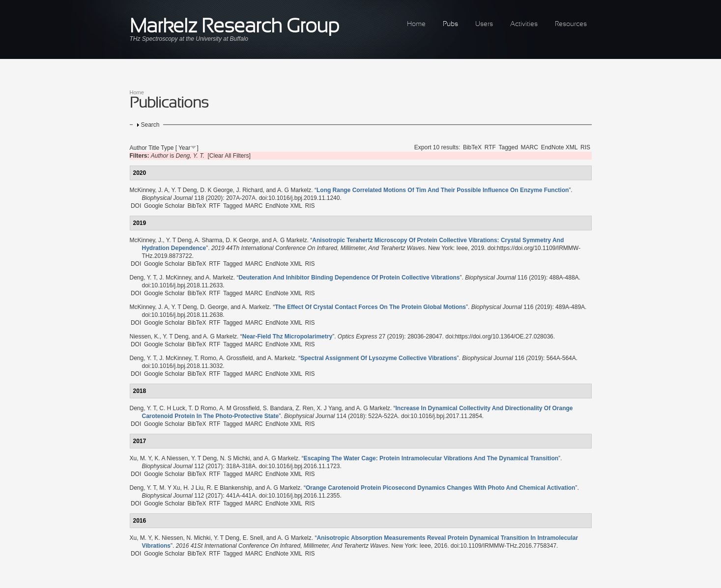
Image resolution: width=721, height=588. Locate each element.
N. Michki (198, 538)
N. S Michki (235, 458)
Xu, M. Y (141, 458)
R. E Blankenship (230, 488)
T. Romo (205, 358)
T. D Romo (202, 408)
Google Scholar (164, 206)
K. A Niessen (171, 458)
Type (167, 148)
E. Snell (253, 538)
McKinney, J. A (149, 190)
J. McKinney (175, 278)
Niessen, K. (145, 336)
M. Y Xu (170, 488)
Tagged (508, 147)
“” (443, 190)
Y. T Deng (184, 190)
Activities (524, 24)
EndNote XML (560, 147)
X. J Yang (329, 408)
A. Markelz (219, 278)
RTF (490, 147)
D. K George (216, 190)
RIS (585, 147)
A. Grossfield (236, 358)
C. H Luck (172, 408)
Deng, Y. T (143, 278)
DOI (136, 206)
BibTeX (472, 147)
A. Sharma (209, 240)
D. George (214, 307)
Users (484, 24)
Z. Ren (304, 408)
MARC (530, 147)
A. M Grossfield (239, 408)
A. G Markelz (294, 190)
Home (416, 24)
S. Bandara (278, 408)
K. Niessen (169, 538)
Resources (571, 24)
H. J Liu (193, 488)
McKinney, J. (146, 240)
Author (138, 148)
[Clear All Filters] (229, 156)
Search (150, 125)
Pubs (450, 24)
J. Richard (250, 190)
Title (154, 148)
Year (184, 148)
